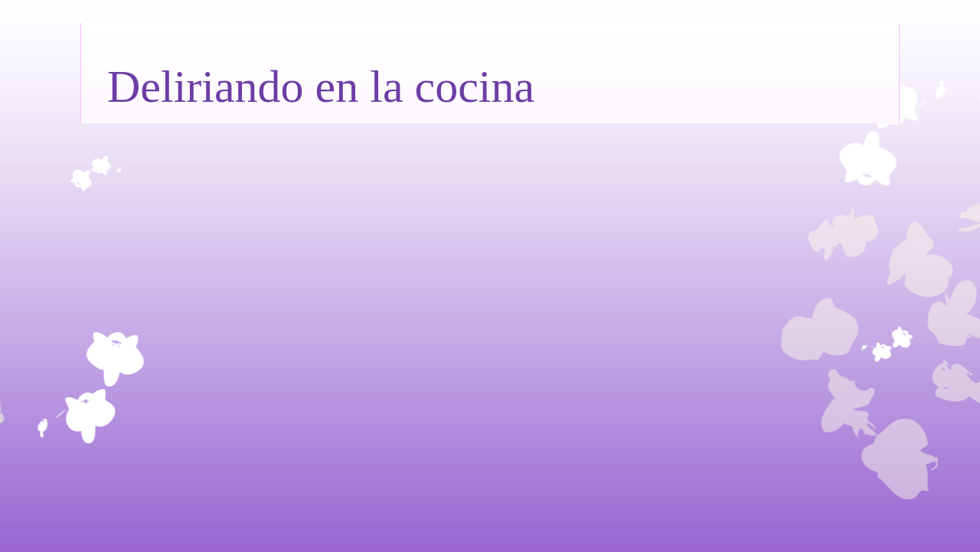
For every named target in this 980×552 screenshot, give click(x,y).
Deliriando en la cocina (321, 87)
